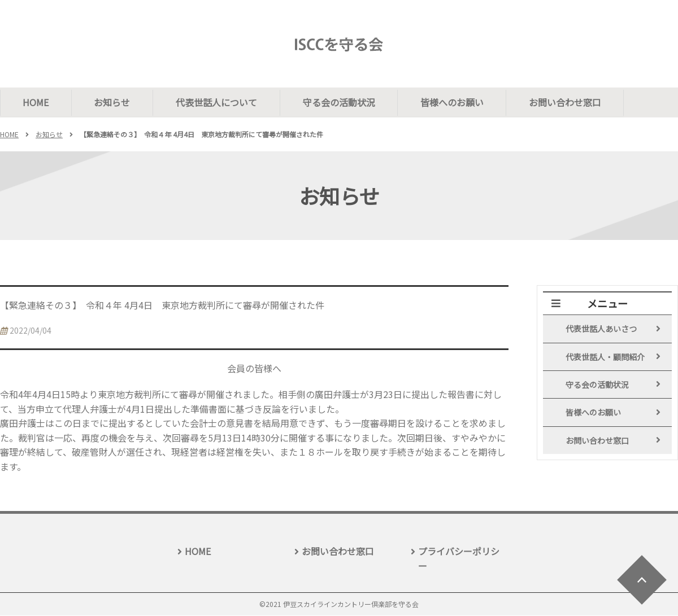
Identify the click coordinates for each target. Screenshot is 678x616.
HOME (36, 102)
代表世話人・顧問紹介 (605, 357)
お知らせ (113, 102)
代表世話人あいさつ (601, 329)
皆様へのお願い (454, 102)
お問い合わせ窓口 (567, 102)
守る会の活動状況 (340, 102)
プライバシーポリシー (459, 559)
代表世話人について (218, 102)
